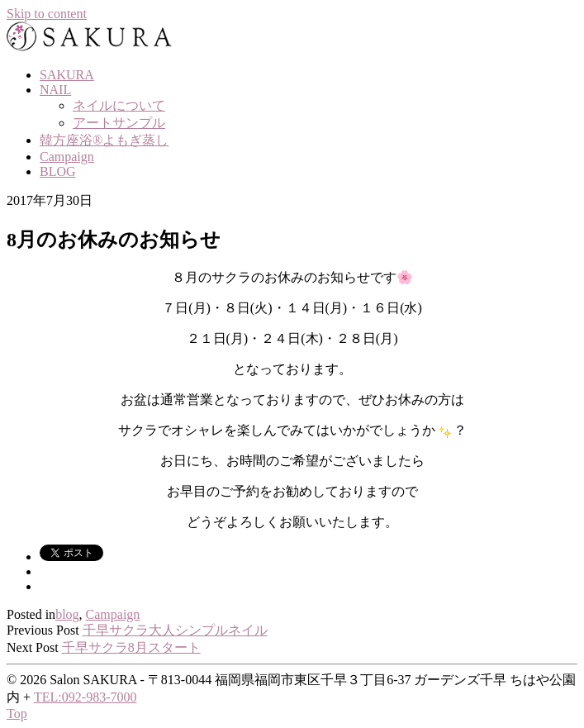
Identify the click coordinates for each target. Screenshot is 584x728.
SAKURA (67, 75)
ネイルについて (119, 105)
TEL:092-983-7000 (85, 697)
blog (67, 614)
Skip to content (47, 14)
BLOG (58, 171)
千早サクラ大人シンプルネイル (175, 630)
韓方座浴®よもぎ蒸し (104, 140)
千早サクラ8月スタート (131, 647)
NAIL (55, 90)
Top (17, 714)
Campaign (67, 157)
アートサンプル (119, 123)
